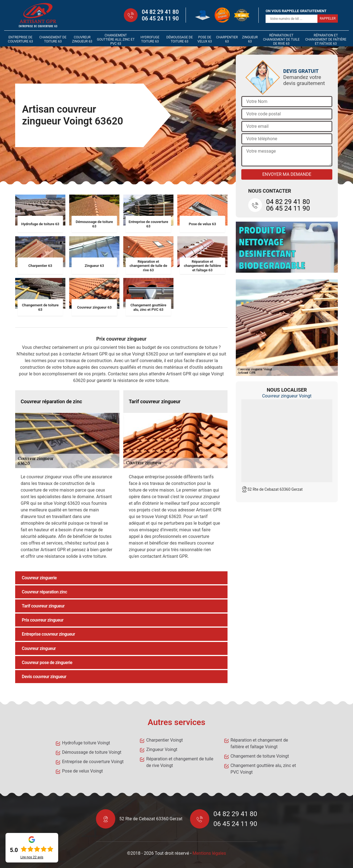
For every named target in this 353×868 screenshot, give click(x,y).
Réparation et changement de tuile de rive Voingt (180, 762)
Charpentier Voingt (165, 740)
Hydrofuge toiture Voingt (86, 743)
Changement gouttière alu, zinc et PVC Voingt (263, 769)
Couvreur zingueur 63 (82, 39)
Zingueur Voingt (162, 749)
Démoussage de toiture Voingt (92, 752)
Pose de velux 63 (205, 39)
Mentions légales (209, 853)
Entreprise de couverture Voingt (93, 762)
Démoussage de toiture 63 (180, 39)
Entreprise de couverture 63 (21, 39)
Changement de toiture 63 (53, 39)
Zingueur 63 (250, 39)
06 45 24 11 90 (160, 18)
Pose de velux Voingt (82, 771)
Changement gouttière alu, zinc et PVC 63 (116, 39)
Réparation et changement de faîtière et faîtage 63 (326, 39)
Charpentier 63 (227, 39)
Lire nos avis (32, 857)
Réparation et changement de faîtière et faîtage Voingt (259, 743)
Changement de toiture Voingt (260, 756)
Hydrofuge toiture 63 (150, 39)
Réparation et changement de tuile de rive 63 (281, 39)
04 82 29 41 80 (160, 12)
